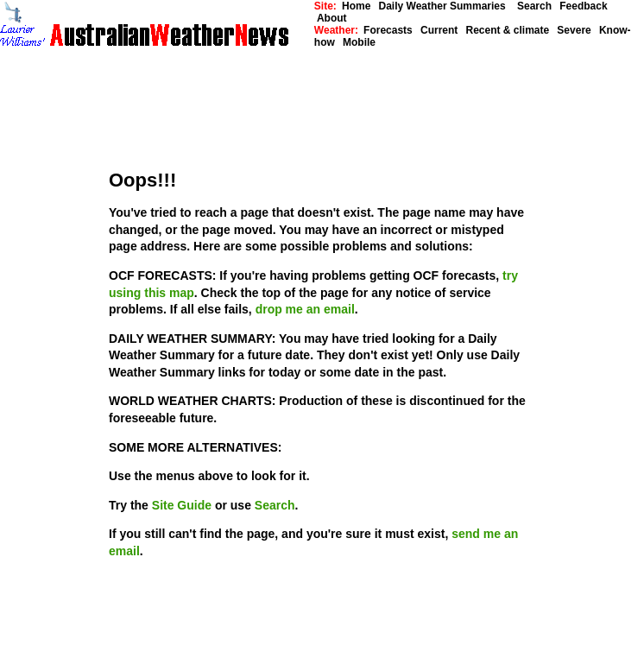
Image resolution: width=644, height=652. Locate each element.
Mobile (359, 42)
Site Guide (183, 505)
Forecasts (388, 30)
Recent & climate (507, 30)
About (332, 18)
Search (533, 6)
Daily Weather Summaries (447, 6)
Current (439, 30)
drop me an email (305, 309)
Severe (574, 30)
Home (356, 6)
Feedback (583, 6)
